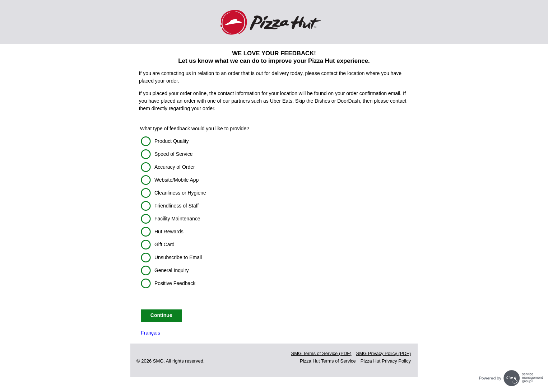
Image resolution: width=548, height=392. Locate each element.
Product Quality (172, 141)
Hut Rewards (169, 232)
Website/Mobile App (177, 180)
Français (150, 333)
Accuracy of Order (175, 167)
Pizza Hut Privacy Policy (386, 361)
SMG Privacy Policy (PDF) (384, 353)
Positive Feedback (175, 283)
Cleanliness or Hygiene (180, 193)
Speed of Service (174, 154)
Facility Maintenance (177, 219)
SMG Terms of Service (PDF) (321, 353)
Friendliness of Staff (177, 206)
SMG (158, 361)
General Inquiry (172, 270)
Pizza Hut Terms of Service (328, 361)
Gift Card (164, 244)
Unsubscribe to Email (178, 257)
